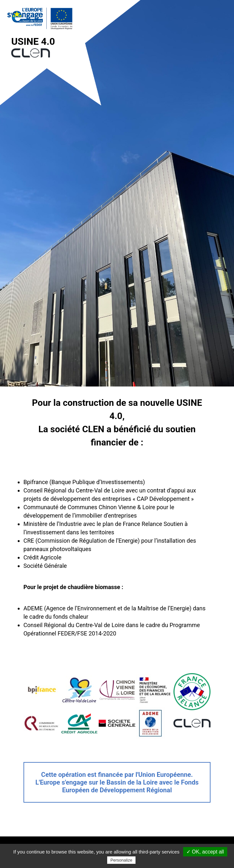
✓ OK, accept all (205, 852)
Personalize (121, 860)
